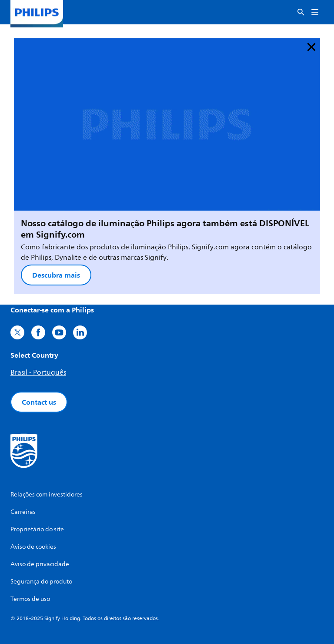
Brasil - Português (38, 372)
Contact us (39, 402)
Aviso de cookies (33, 547)
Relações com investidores (47, 495)
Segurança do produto (41, 582)
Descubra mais (56, 275)
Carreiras (23, 512)
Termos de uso (30, 599)
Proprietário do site (37, 529)
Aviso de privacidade (40, 564)
